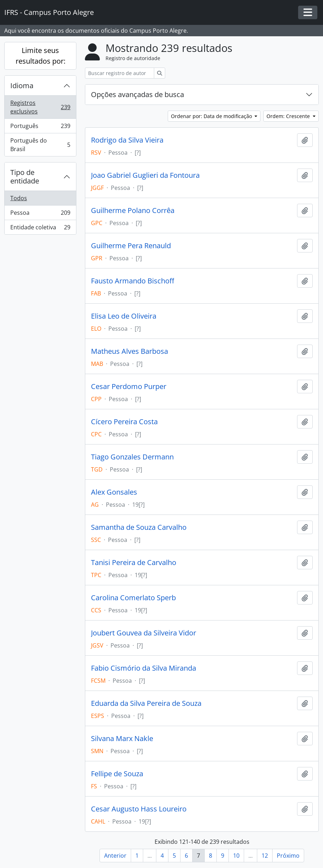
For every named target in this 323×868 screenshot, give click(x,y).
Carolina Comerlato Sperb (133, 598)
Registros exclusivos (40, 107)
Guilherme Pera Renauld (131, 246)
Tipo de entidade (25, 177)
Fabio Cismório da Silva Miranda (144, 668)
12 (265, 856)
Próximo (288, 856)
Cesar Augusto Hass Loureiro (139, 809)
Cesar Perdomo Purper (129, 387)
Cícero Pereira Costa (124, 422)
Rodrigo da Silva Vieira (127, 140)
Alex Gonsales (114, 492)
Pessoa (40, 214)
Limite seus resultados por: (41, 56)
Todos (19, 198)
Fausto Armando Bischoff (133, 281)
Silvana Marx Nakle (122, 739)
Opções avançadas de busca (138, 94)
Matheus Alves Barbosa (130, 351)
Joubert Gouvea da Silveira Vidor (144, 633)
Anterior (115, 856)
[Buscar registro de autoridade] (120, 73)
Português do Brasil (40, 145)
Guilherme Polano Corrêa (133, 211)
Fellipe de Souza (117, 774)
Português (40, 127)
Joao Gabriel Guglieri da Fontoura (145, 175)
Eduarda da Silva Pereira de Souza (146, 703)
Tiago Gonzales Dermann (132, 457)
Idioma (22, 86)
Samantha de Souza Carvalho (139, 527)
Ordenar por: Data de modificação (212, 116)
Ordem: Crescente (289, 116)
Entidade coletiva (40, 229)
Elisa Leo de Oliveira (124, 316)
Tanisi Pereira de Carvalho (134, 563)
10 (236, 856)
